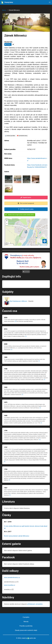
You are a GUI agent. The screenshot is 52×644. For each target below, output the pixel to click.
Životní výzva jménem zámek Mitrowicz (17, 536)
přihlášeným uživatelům (35, 604)
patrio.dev (32, 638)
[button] (50, 2)
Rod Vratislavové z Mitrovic (16, 301)
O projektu (26, 617)
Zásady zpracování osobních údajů (26, 630)
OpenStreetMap (43, 245)
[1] (26, 336)
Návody (26, 622)
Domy (4, 10)
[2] (16, 321)
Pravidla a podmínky (26, 626)
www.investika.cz (10, 585)
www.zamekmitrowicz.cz (12, 577)
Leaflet (28, 245)
